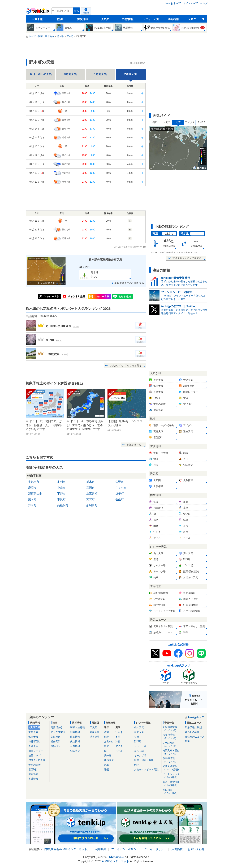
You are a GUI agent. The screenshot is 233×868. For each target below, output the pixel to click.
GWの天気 (173, 744)
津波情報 (75, 737)
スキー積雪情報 (173, 784)
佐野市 (120, 482)
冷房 (118, 741)
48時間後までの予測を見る (129, 283)
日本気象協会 (51, 849)
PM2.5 (201, 122)
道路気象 (33, 774)
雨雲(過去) (56, 727)
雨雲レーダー (36, 751)
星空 (106, 746)
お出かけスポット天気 (146, 770)
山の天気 (139, 727)
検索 (77, 11)
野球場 (138, 741)
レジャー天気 (151, 19)
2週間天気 (34, 741)
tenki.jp (38, 12)
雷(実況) (55, 746)
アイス (119, 746)
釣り (137, 765)
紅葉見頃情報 (173, 768)
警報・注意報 (77, 727)
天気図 (105, 19)
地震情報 (75, 732)
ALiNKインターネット (74, 849)
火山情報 (75, 741)
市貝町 (61, 499)
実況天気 (55, 737)
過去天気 (55, 741)
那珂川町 (92, 505)
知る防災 (75, 751)
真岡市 (90, 488)
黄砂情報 (33, 779)
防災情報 (83, 19)
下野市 (61, 494)
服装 (106, 737)
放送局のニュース (195, 737)
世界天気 (33, 732)
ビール (119, 751)
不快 (118, 737)
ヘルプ (204, 3)
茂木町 (32, 499)
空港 (137, 737)
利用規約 (101, 849)
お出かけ (109, 741)
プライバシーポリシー (125, 849)
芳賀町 (90, 499)
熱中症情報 (173, 760)
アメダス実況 (58, 732)
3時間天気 (70, 74)
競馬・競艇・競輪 (144, 760)
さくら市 (121, 488)
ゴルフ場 (139, 751)
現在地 (86, 13)
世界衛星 (95, 737)
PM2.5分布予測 (37, 760)
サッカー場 (140, 746)
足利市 (61, 482)
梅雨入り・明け (173, 752)
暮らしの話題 (192, 732)
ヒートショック (173, 776)
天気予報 (37, 19)
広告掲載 (177, 849)
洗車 (106, 765)
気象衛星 (95, 732)
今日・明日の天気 (41, 74)
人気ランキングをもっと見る (126, 366)
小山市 (61, 488)
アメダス (190, 122)
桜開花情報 (173, 736)
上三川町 (92, 494)
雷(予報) (33, 770)
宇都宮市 (34, 482)
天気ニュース (196, 19)
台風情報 (75, 746)
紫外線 (108, 755)
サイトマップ (190, 3)
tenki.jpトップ (173, 3)
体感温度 (109, 760)
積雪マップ (34, 755)
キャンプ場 (140, 755)
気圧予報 (33, 737)
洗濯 (106, 732)
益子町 (120, 494)
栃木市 (90, 482)
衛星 (155, 122)
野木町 (32, 505)
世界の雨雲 (34, 765)
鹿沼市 (32, 488)
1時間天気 (100, 74)
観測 (60, 19)
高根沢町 (63, 505)
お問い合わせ (196, 849)
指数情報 (128, 19)
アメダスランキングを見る (187, 258)
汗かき (119, 732)
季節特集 (173, 19)
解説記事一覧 (134, 445)
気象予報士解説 (193, 727)
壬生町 (120, 499)
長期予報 (33, 746)
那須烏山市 (35, 494)
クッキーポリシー (155, 849)
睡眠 (106, 770)
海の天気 (139, 732)
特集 (187, 741)
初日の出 (173, 792)
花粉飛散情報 (173, 729)
